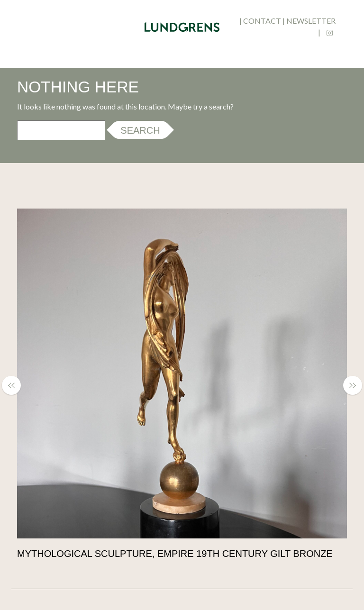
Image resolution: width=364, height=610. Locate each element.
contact (262, 21)
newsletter (311, 21)
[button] (16, 385)
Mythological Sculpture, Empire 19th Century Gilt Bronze (175, 554)
